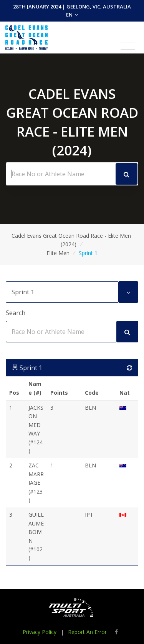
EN (72, 15)
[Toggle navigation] (128, 46)
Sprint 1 (31, 368)
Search (16, 313)
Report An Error (87, 632)
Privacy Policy (40, 632)
